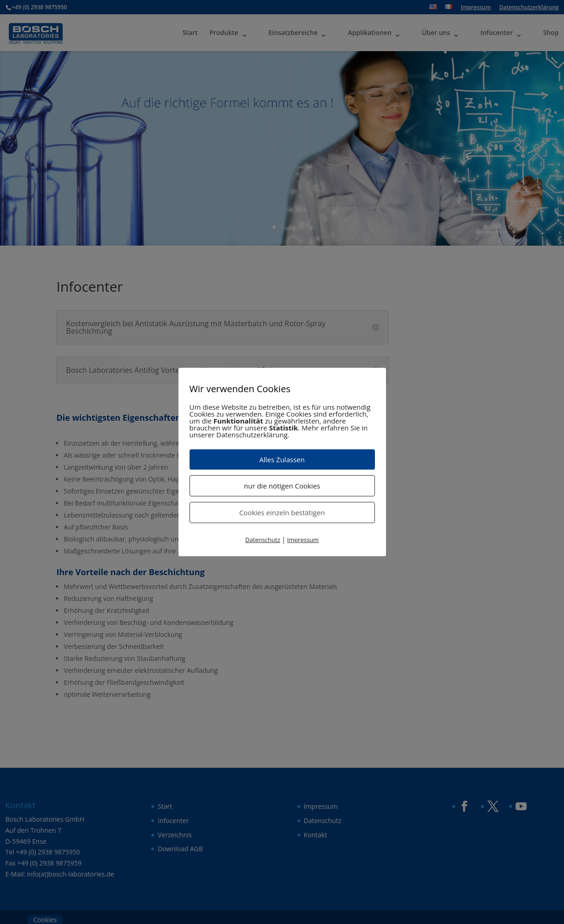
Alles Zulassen (282, 459)
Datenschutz (263, 540)
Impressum (303, 540)
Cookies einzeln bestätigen (282, 512)
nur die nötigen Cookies (282, 486)
